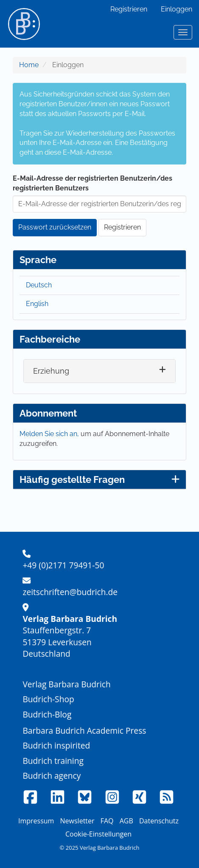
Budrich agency (52, 776)
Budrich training (53, 761)
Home (29, 65)
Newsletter (77, 821)
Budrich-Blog (47, 714)
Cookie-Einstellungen (98, 834)
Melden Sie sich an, (50, 434)
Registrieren (129, 9)
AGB (126, 821)
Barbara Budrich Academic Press (84, 730)
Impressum (36, 821)
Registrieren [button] (122, 227)
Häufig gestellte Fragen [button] (99, 479)
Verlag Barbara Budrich (66, 684)
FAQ (107, 821)
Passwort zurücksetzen (55, 227)
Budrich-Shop (48, 699)
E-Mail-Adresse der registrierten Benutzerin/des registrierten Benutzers (92, 183)
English (37, 304)
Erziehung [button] (51, 371)
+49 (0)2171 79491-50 (63, 565)
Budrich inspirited (56, 745)
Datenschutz (159, 821)
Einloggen (177, 9)
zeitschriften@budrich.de (70, 592)
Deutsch (39, 285)
